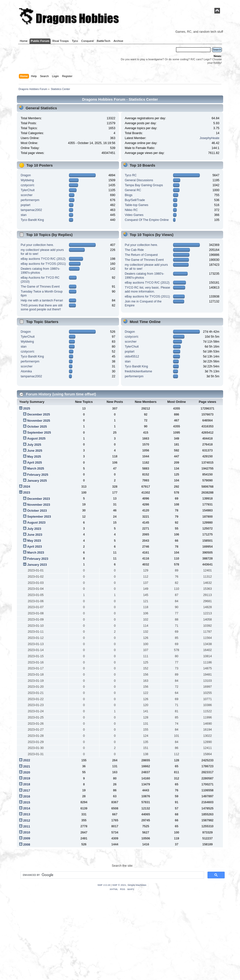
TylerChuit (28, 190)
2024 (27, 487)
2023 (27, 493)
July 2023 (34, 529)
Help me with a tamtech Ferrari (42, 300)
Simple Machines (137, 885)
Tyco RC (131, 175)
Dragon (26, 175)
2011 (27, 827)
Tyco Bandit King (32, 220)
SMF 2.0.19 (104, 885)
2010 (27, 832)
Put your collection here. (37, 245)
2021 (27, 767)
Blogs (129, 195)
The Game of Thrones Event (40, 287)
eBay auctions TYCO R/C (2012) (43, 259)
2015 (27, 802)
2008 (27, 845)
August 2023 (36, 523)
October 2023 (37, 511)
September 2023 (39, 517)
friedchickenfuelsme (138, 371)
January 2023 (37, 565)
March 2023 (36, 553)
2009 (27, 838)
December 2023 (39, 499)
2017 (27, 791)
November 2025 (39, 421)
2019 (27, 778)
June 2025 (35, 451)
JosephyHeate (210, 138)
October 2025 (37, 427)
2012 (27, 821)
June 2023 (35, 535)
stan (24, 215)
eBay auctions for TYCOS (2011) (43, 264)
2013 (27, 814)
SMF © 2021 (119, 885)
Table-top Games (136, 205)
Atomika (26, 371)
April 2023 (34, 547)
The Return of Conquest (141, 255)
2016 (27, 797)
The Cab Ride (134, 250)
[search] (112, 875)
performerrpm (30, 200)
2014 (27, 808)
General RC (133, 190)
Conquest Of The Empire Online (147, 220)
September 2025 (39, 433)
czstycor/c (27, 185)
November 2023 (39, 505)
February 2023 (38, 559)
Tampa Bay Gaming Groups (144, 185)
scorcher (27, 195)
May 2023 (34, 541)
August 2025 (36, 439)
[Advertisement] (120, 942)
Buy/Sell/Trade (135, 200)
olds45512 (132, 356)
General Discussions (139, 180)
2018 (27, 784)
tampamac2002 (31, 210)
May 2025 (34, 457)
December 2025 (39, 415)
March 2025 (36, 469)
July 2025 (34, 445)
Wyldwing (27, 180)
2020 (27, 772)
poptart (25, 205)
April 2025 (34, 463)
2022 (27, 760)
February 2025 (38, 475)
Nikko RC (131, 210)
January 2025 (37, 481)
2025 (27, 409)
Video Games (134, 215)
